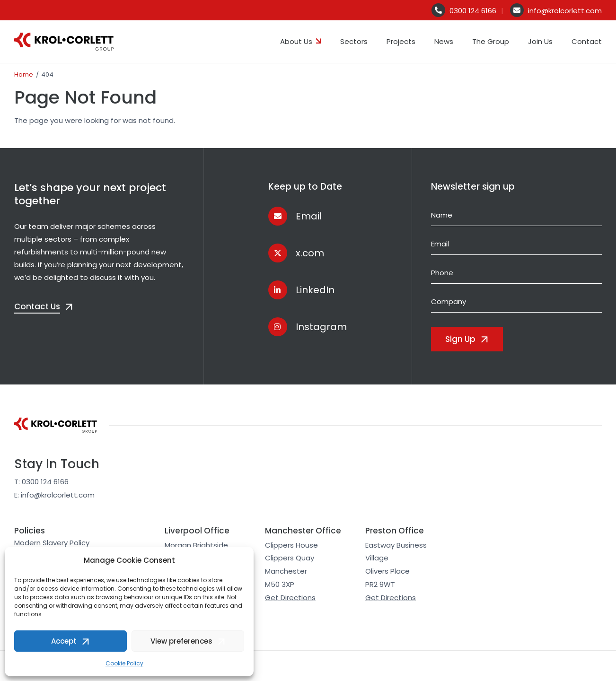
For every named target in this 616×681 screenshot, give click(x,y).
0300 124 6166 (473, 11)
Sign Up (460, 339)
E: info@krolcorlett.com (54, 495)
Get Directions (290, 598)
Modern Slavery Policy (52, 543)
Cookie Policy (124, 663)
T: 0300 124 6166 (41, 482)
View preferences (181, 641)
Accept (64, 641)
